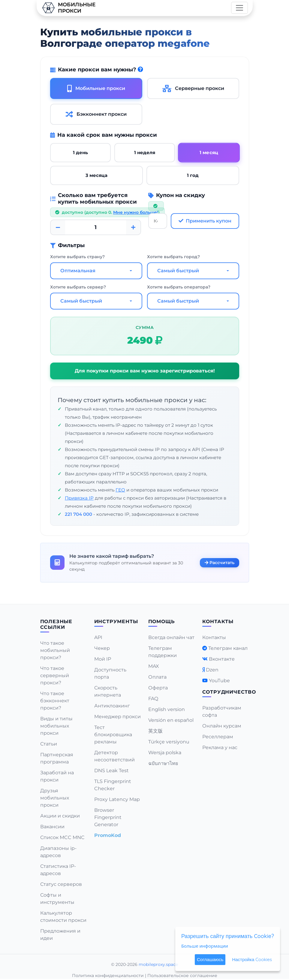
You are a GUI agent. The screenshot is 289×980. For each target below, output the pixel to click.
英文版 (155, 731)
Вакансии (52, 827)
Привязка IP (79, 498)
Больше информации (205, 946)
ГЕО (120, 490)
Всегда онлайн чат (171, 637)
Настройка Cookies (252, 959)
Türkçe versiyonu (169, 742)
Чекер (102, 648)
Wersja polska (165, 753)
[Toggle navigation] (239, 8)
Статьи (49, 744)
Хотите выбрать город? (173, 257)
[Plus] (133, 227)
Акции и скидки (60, 816)
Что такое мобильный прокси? (55, 650)
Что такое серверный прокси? (55, 675)
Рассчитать (220, 562)
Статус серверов (61, 884)
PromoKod (108, 835)
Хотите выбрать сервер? (78, 287)
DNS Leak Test (111, 771)
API (98, 637)
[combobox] (96, 271)
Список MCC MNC (62, 837)
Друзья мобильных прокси (55, 798)
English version (167, 709)
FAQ (153, 699)
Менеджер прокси (117, 717)
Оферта (158, 688)
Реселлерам (218, 737)
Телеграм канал (228, 648)
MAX (154, 666)
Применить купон (205, 221)
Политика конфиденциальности (108, 976)
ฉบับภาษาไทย (163, 763)
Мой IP (103, 659)
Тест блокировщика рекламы (113, 735)
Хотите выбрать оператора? (179, 287)
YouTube (219, 681)
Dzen (212, 670)
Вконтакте (222, 659)
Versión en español (171, 720)
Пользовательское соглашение (182, 976)
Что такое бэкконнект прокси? (55, 701)
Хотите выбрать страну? (77, 257)
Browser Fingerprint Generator (108, 817)
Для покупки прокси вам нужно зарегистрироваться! (144, 371)
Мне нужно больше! (136, 212)
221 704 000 (78, 514)
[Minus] (58, 227)
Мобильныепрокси (68, 8)
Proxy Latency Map (117, 799)
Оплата (157, 677)
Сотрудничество (229, 692)
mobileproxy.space (158, 964)
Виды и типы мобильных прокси (56, 726)
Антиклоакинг (112, 706)
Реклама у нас (220, 747)
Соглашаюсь (210, 959)
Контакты (214, 637)
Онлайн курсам (222, 726)
